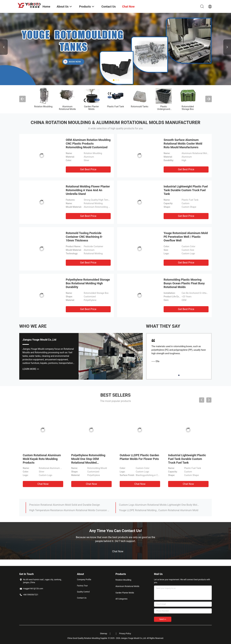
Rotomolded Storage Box (188, 108)
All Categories (121, 599)
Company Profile (84, 580)
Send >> (163, 619)
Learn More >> (31, 369)
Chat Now (43, 484)
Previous (4, 47)
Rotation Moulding (43, 107)
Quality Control (83, 592)
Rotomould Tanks (140, 107)
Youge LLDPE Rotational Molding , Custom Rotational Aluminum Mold (159, 510)
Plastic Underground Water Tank (164, 109)
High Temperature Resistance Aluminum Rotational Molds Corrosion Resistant (69, 510)
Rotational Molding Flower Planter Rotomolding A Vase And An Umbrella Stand (88, 190)
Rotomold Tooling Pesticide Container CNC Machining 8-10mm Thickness (84, 237)
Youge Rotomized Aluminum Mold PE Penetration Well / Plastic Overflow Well (186, 237)
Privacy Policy (125, 634)
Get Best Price (88, 169)
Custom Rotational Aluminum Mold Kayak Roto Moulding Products (42, 459)
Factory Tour (82, 586)
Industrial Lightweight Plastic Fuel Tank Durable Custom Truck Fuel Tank (186, 190)
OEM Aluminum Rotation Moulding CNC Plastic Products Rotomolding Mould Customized (88, 144)
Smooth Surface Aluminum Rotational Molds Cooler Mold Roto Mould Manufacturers (183, 144)
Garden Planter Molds (92, 108)
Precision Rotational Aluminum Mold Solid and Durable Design (65, 505)
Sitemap (104, 634)
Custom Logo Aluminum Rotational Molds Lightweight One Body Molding (159, 505)
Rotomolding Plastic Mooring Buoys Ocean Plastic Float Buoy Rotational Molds (184, 283)
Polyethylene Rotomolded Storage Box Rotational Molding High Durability (88, 283)
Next (227, 47)
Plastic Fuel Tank (115, 107)
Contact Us (82, 598)
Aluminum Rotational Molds (67, 108)
